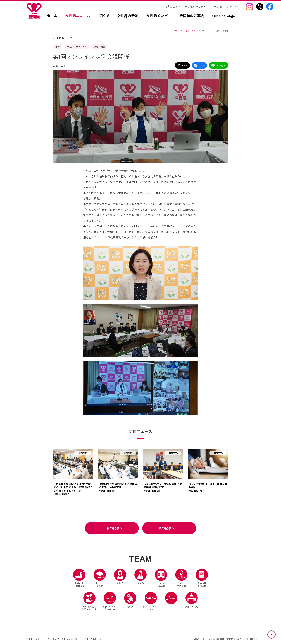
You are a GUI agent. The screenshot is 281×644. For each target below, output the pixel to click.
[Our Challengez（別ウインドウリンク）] (225, 18)
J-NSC (171, 600)
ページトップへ (275, 633)
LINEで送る (218, 65)
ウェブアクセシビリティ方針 (63, 639)
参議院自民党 (192, 600)
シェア (199, 65)
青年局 (140, 577)
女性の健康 (99, 46)
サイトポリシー (34, 639)
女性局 (120, 577)
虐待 (58, 46)
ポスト (182, 65)
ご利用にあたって (92, 639)
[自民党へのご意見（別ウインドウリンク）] (197, 7)
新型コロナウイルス (77, 46)
